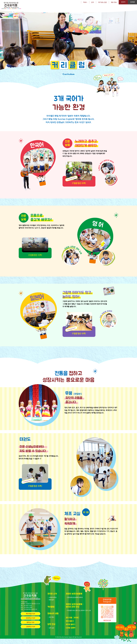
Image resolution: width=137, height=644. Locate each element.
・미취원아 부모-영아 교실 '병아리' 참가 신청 (78, 616)
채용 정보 (114, 2)
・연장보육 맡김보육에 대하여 (74, 603)
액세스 (85, 2)
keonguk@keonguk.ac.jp (31, 614)
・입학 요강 (51, 633)
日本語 (132, 2)
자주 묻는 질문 (102, 2)
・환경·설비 (51, 605)
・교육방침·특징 (52, 603)
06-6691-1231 (28, 611)
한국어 (123, 2)
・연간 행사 (51, 622)
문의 (93, 2)
